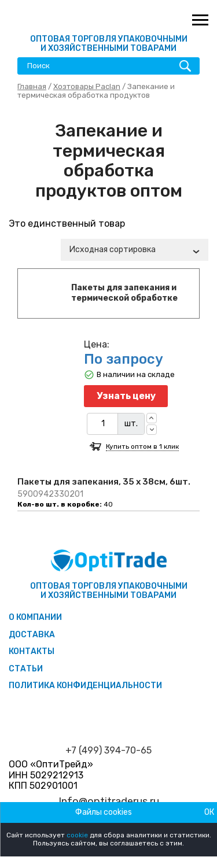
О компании (35, 617)
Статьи (26, 669)
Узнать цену (126, 396)
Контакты (32, 651)
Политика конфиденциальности (85, 686)
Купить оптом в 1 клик (142, 447)
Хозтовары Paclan (87, 86)
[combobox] (135, 250)
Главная (32, 86)
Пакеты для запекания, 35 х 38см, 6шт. (104, 482)
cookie (77, 835)
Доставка (32, 635)
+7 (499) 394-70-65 (108, 751)
